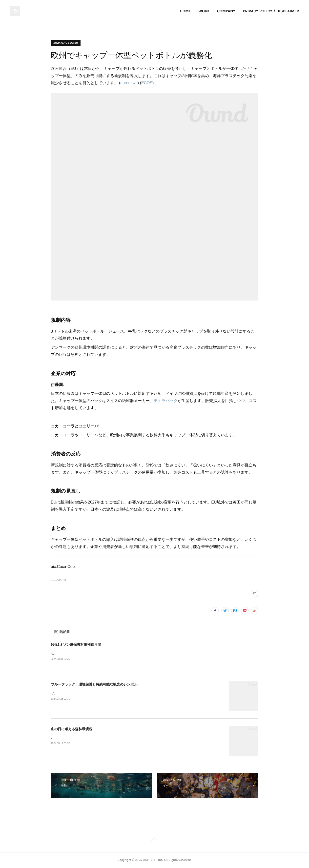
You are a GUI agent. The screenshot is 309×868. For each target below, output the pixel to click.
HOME (185, 11)
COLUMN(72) (58, 580)
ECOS (147, 83)
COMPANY (226, 11)
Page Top (154, 840)
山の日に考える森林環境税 (72, 729)
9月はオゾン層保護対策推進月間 (76, 645)
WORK (204, 11)
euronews (129, 83)
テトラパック (166, 401)
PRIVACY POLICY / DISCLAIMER (271, 11)
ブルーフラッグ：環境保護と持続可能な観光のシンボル (94, 685)
